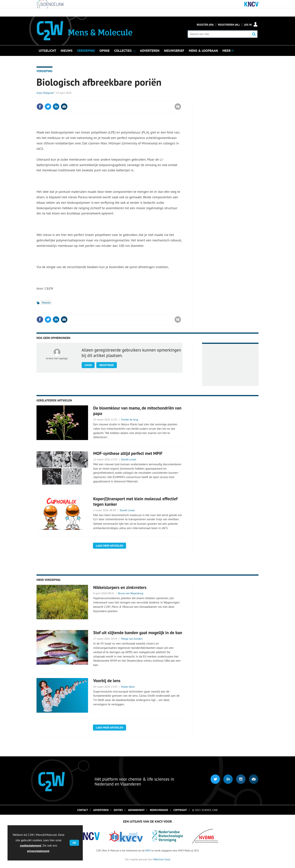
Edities (118, 810)
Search (254, 34)
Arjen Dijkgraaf (45, 93)
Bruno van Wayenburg (131, 593)
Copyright (180, 810)
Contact (83, 810)
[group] (227, 50)
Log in (248, 25)
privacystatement (38, 851)
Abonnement (136, 810)
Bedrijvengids (159, 810)
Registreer (106, 365)
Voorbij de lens (107, 681)
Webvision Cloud (162, 859)
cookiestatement (31, 845)
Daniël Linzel (129, 459)
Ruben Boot (128, 687)
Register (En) (205, 25)
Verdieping (44, 71)
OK (74, 843)
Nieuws (46, 303)
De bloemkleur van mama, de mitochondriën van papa (137, 411)
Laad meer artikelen (109, 546)
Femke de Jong (130, 420)
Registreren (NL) (229, 25)
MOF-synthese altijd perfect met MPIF (128, 453)
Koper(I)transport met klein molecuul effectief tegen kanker (135, 501)
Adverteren (101, 810)
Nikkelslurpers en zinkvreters (120, 587)
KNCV (148, 850)
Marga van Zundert (132, 639)
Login (88, 365)
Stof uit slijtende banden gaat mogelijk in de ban (138, 633)
